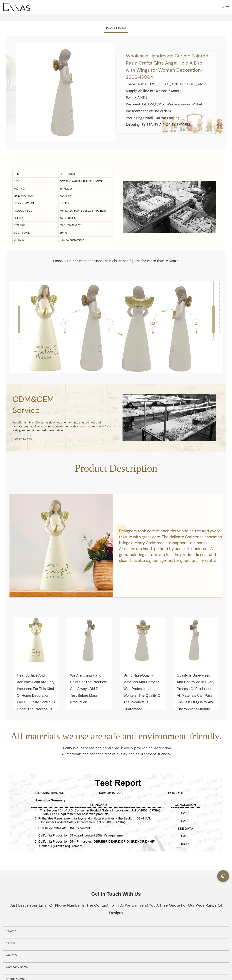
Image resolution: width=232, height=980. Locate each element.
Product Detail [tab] (116, 28)
